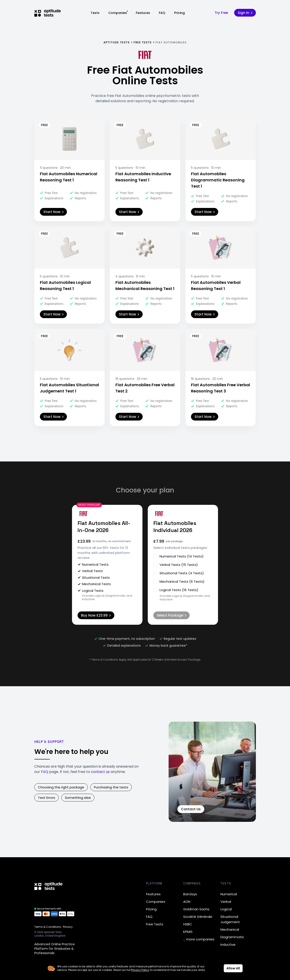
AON (187, 902)
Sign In (245, 13)
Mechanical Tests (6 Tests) (179, 581)
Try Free (221, 13)
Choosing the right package (61, 787)
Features (143, 13)
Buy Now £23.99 (96, 615)
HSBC (188, 924)
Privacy (68, 927)
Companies (118, 13)
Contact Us (191, 809)
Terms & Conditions (48, 927)
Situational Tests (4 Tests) (179, 573)
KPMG (188, 932)
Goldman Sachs (196, 909)
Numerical (229, 894)
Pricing (179, 13)
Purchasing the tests (111, 787)
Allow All (233, 968)
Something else (78, 798)
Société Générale (198, 917)
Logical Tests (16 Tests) (176, 590)
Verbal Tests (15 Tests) (176, 565)
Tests (95, 13)
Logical (226, 909)
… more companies (199, 939)
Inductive (228, 944)
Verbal (226, 902)
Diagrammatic (232, 937)
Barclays (190, 894)
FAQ (162, 13)
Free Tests (155, 924)
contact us (100, 772)
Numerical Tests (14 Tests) (178, 556)
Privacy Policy (140, 970)
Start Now (54, 212)
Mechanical (230, 929)
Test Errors (47, 798)
